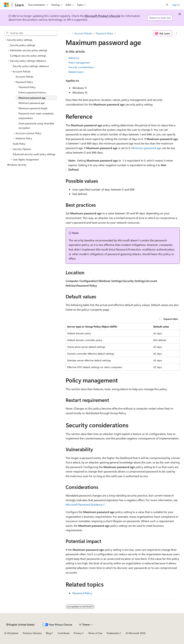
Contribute (64, 633)
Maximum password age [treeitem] (32, 98)
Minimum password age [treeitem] (31, 103)
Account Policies (83, 33)
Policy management (79, 63)
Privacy (78, 633)
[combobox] (31, 33)
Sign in (176, 5)
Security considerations (81, 67)
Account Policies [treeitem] (24, 77)
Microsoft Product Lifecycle (103, 16)
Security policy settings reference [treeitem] (31, 66)
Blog (48, 633)
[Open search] (167, 5)
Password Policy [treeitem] (27, 87)
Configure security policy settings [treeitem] (28, 56)
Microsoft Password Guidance (84, 504)
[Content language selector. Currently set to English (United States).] (20, 625)
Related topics (76, 72)
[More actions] (177, 33)
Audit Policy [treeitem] (19, 144)
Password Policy (104, 33)
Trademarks (113, 633)
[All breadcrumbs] (69, 33)
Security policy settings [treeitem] (23, 45)
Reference (74, 58)
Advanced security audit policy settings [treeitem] (34, 154)
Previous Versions (32, 633)
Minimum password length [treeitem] (33, 108)
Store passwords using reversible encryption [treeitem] (36, 126)
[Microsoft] (7, 5)
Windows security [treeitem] (17, 165)
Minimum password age (146, 148)
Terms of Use (95, 633)
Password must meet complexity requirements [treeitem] (36, 116)
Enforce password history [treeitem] (32, 92)
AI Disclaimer (11, 633)
